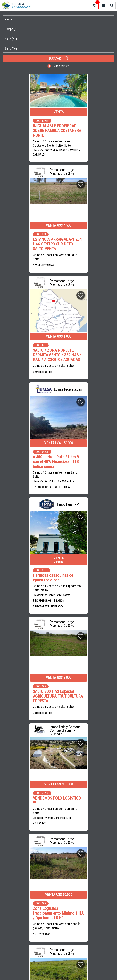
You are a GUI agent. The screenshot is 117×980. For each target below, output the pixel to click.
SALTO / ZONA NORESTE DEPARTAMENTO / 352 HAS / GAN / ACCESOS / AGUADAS (29, 244)
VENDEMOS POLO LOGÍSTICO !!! (29, 475)
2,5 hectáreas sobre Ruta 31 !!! (87, 586)
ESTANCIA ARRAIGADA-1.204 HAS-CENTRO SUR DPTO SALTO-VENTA (84, 130)
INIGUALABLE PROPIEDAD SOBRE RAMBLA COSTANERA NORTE (29, 130)
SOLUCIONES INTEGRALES (43, 867)
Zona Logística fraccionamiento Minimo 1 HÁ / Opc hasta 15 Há (86, 478)
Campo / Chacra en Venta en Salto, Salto (86, 143)
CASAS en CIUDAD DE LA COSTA (22, 840)
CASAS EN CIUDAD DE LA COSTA (22, 911)
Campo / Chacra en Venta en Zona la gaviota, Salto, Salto (87, 490)
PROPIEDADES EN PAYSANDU (67, 919)
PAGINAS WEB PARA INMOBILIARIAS (58, 973)
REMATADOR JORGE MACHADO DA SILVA (41, 875)
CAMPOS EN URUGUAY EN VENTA (22, 903)
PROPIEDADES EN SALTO (34, 919)
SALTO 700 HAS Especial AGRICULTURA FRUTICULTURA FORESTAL (86, 359)
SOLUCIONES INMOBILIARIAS (77, 867)
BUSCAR (59, 58)
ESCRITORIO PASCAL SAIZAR (79, 860)
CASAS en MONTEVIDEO (57, 840)
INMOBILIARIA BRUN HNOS (80, 875)
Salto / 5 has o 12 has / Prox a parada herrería (29, 586)
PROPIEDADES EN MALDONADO (60, 911)
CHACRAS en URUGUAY (87, 840)
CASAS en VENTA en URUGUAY (21, 832)
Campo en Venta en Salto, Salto (25, 254)
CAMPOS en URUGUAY (94, 832)
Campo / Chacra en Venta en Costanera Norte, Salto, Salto (24, 143)
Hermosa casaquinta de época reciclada (25, 359)
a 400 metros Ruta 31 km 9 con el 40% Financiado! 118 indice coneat (87, 244)
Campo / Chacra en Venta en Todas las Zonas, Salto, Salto (86, 596)
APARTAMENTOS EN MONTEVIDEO (62, 903)
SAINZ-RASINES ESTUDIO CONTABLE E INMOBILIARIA (32, 860)
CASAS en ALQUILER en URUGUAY (60, 832)
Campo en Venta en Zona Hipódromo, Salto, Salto (21, 370)
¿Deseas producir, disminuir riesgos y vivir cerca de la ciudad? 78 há (29, 695)
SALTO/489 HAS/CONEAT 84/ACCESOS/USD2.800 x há (87, 692)
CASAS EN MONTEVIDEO (97, 903)
